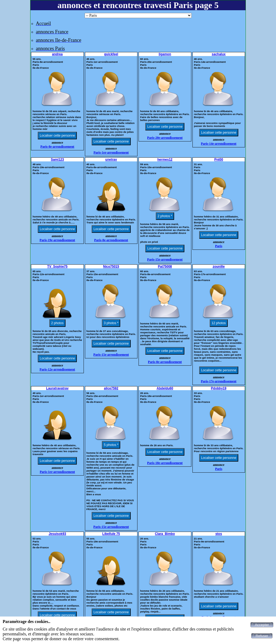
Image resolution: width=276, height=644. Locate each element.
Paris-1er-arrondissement (111, 153)
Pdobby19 (219, 388)
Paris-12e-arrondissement (57, 369)
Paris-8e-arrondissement (57, 147)
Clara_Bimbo (165, 534)
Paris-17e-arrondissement (219, 381)
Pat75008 (165, 266)
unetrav (111, 160)
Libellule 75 (111, 534)
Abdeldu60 (165, 388)
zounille (219, 266)
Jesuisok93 (57, 534)
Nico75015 (111, 266)
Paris (219, 246)
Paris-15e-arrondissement (165, 259)
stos (219, 534)
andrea (57, 54)
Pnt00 (219, 160)
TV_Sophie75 (57, 266)
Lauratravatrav (57, 388)
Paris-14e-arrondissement (219, 144)
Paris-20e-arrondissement (165, 138)
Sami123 (57, 160)
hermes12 (165, 160)
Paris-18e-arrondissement (165, 463)
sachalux (219, 54)
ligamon (165, 54)
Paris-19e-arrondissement (57, 240)
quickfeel (111, 54)
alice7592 (111, 388)
